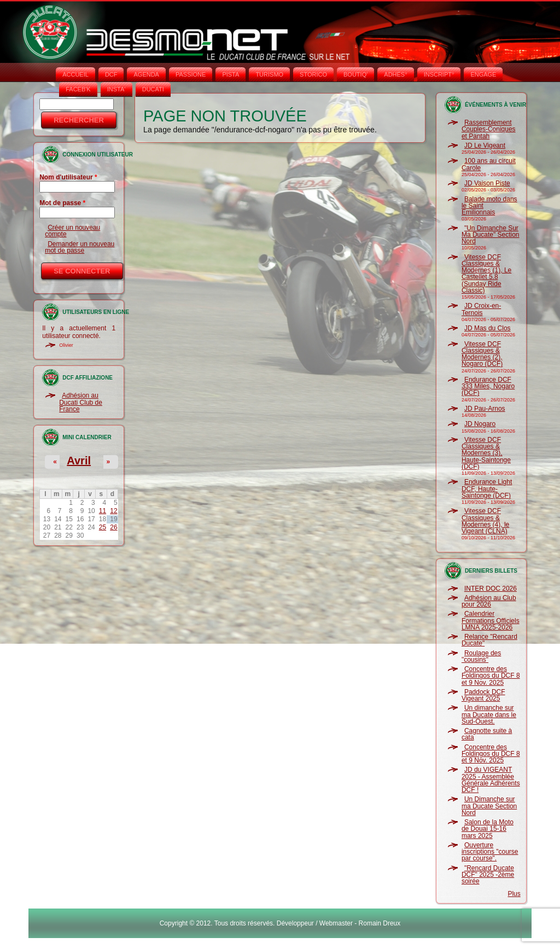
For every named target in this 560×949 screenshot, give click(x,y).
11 (103, 511)
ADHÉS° (395, 74)
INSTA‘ (116, 89)
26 (113, 527)
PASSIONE (191, 74)
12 (113, 511)
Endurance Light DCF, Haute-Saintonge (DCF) (487, 489)
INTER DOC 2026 (491, 589)
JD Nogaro (480, 424)
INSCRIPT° (439, 74)
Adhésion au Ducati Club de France (81, 402)
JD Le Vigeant (485, 145)
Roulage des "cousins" (481, 656)
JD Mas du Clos (488, 328)
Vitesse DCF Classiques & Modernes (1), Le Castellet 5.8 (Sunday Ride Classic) (486, 274)
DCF (111, 74)
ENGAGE (483, 74)
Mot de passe (62, 203)
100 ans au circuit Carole (489, 164)
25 (103, 527)
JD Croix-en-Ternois (481, 309)
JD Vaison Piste (487, 183)
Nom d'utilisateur (68, 177)
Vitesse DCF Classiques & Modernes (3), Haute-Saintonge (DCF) (486, 453)
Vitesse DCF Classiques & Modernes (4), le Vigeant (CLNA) (485, 521)
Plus (514, 894)
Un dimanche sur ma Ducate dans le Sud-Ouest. (489, 715)
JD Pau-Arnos (485, 409)
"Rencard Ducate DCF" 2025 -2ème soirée (488, 875)
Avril (79, 461)
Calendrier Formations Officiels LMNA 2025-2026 (491, 621)
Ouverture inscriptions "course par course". (490, 852)
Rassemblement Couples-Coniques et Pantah (489, 129)
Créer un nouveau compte (72, 231)
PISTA (231, 74)
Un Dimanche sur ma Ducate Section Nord (489, 806)
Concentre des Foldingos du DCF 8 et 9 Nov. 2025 (491, 676)
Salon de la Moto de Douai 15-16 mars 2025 (488, 829)
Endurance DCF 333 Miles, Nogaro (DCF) (488, 386)
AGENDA (146, 74)
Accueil (75, 74)
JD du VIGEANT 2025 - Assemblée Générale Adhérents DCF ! (491, 780)
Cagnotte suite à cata (487, 734)
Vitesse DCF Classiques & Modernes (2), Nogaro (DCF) (482, 354)
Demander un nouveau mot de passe (80, 247)
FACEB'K (78, 89)
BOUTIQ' (355, 74)
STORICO (313, 74)
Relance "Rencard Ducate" (489, 640)
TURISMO (269, 74)
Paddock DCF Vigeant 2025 (483, 695)
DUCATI (153, 89)
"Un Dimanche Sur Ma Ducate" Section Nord (491, 235)
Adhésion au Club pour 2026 (489, 601)
